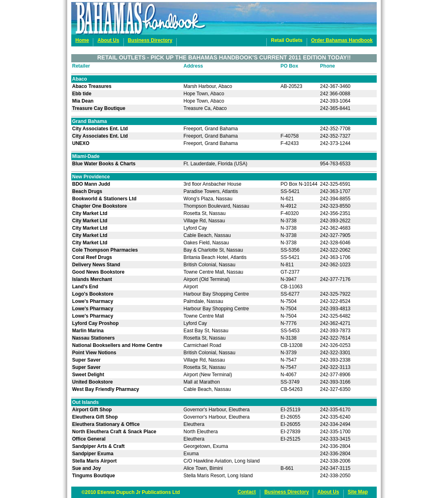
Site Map (358, 492)
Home (82, 40)
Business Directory (150, 40)
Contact (247, 492)
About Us (108, 40)
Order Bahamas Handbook (342, 40)
